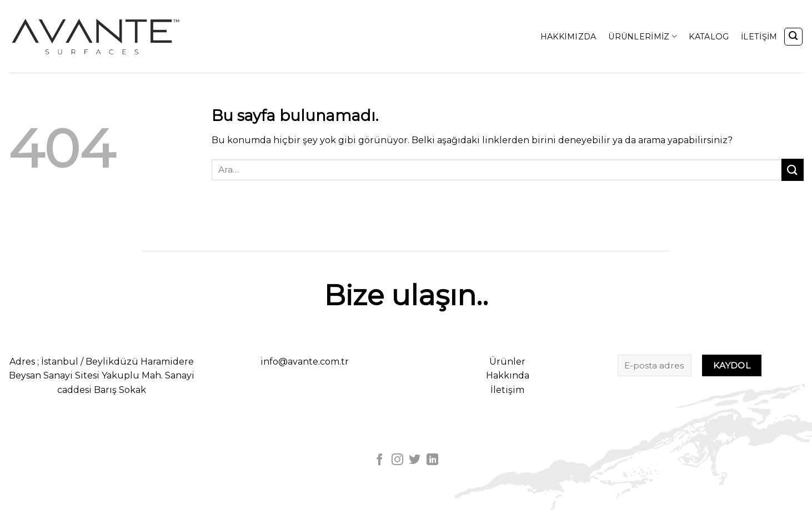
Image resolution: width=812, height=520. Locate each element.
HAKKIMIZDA (568, 37)
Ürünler (507, 362)
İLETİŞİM (759, 37)
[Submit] (793, 170)
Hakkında (508, 375)
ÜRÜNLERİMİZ (643, 36)
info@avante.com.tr (305, 362)
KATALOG (709, 37)
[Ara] (794, 37)
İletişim (507, 390)
